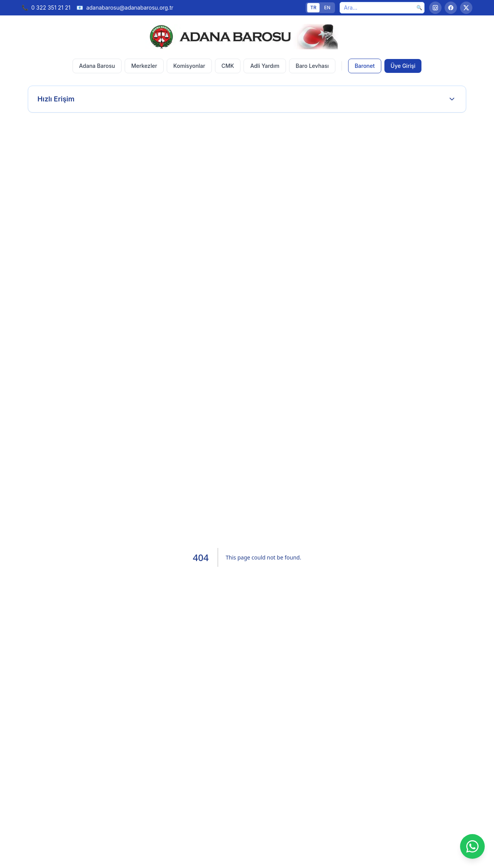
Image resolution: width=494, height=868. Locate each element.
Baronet (365, 66)
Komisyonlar (189, 66)
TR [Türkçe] (313, 8)
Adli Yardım (265, 66)
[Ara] (382, 8)
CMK (228, 66)
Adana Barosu (97, 66)
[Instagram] (435, 8)
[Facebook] (451, 8)
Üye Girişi (403, 66)
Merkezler (144, 66)
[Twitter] (466, 8)
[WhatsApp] (472, 846)
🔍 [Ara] (419, 8)
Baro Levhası (312, 66)
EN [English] (327, 8)
